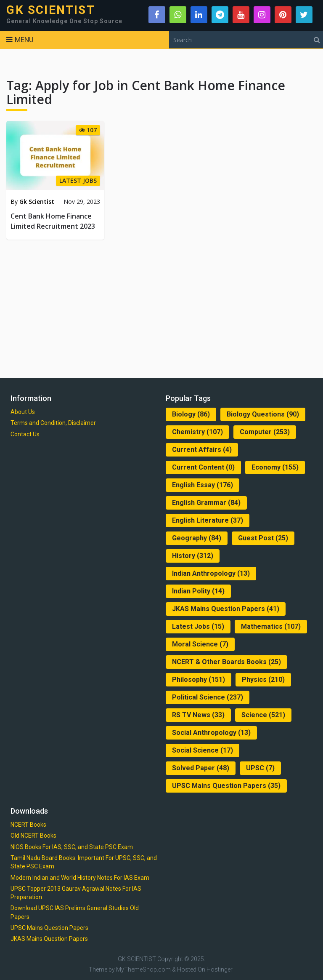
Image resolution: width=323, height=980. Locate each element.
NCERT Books (28, 825)
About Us (23, 412)
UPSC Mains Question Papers (49, 928)
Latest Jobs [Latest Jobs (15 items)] (198, 626)
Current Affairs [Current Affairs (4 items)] (202, 450)
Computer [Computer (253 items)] (265, 432)
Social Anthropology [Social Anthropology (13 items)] (211, 733)
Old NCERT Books (33, 836)
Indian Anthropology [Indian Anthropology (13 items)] (211, 573)
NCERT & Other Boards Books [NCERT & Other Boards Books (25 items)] (226, 662)
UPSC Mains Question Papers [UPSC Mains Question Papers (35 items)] (226, 786)
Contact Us (25, 434)
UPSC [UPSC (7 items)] (260, 768)
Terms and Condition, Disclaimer (53, 423)
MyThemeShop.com (143, 969)
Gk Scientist (37, 202)
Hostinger (220, 969)
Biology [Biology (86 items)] (191, 414)
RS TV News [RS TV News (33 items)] (198, 715)
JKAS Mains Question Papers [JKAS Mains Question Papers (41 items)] (226, 609)
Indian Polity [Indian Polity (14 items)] (198, 591)
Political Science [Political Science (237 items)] (208, 697)
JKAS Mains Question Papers (49, 939)
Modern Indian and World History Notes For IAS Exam (80, 878)
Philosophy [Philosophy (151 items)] (199, 680)
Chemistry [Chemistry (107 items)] (197, 432)
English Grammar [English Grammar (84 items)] (206, 503)
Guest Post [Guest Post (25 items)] (263, 538)
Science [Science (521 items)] (263, 715)
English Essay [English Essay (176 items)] (203, 485)
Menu (24, 40)
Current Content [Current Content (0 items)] (203, 467)
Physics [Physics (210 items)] (263, 680)
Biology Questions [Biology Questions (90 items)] (263, 414)
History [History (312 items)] (193, 556)
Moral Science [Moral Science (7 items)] (200, 644)
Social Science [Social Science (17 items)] (203, 750)
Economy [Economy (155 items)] (275, 467)
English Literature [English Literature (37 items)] (208, 520)
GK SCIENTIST (50, 10)
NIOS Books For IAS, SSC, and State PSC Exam (72, 847)
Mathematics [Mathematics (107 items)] (271, 626)
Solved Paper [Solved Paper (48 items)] (201, 768)
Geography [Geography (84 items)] (197, 538)
